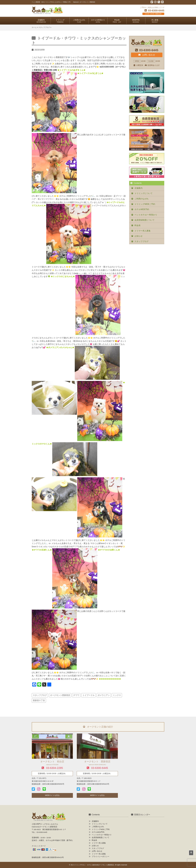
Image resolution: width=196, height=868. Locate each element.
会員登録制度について (144, 220)
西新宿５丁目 (39, 700)
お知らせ (138, 236)
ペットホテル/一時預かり (146, 215)
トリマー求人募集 (142, 231)
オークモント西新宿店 (60, 695)
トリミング (60, 21)
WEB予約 (136, 21)
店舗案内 (41, 21)
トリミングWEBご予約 (145, 204)
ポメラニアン (104, 695)
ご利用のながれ (79, 21)
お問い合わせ (147, 55)
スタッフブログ (40, 695)
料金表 (117, 21)
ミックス (117, 695)
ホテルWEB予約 (142, 209)
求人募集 (155, 21)
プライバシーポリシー (100, 857)
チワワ (76, 695)
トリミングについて (143, 193)
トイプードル (88, 695)
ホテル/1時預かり (98, 21)
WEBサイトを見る (52, 795)
